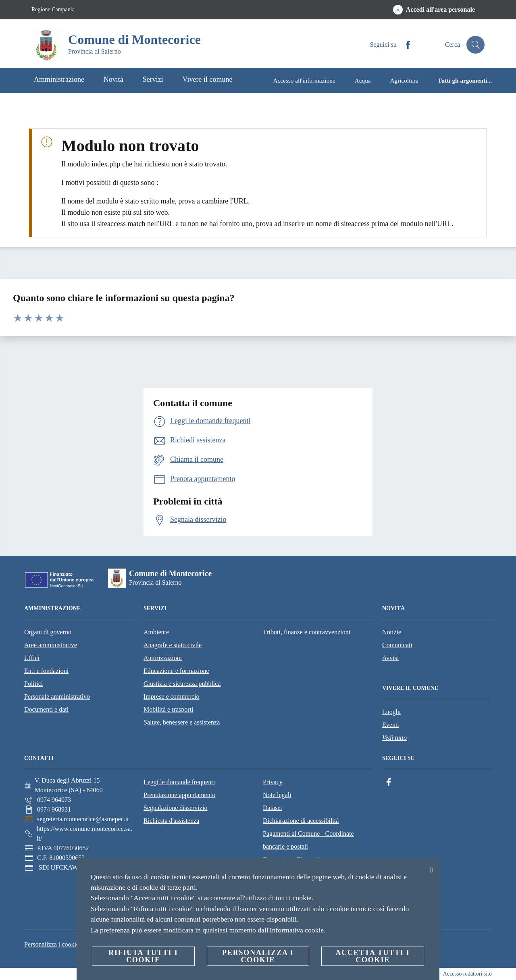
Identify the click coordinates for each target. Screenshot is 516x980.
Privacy (273, 782)
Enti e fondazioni (46, 671)
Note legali (277, 795)
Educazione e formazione (176, 671)
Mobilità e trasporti (169, 709)
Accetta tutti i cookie (372, 956)
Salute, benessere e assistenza (182, 722)
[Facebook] (404, 45)
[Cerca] (475, 45)
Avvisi (390, 658)
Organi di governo (48, 632)
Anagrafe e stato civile (173, 645)
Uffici (32, 658)
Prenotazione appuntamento (179, 795)
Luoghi (391, 712)
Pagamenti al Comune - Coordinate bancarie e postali (308, 840)
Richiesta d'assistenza (171, 821)
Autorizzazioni (163, 658)
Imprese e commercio (172, 697)
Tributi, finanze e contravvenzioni (307, 632)
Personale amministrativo (57, 697)
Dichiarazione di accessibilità (301, 821)
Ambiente (156, 632)
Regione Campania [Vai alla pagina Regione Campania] (53, 9)
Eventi (391, 725)
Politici (33, 684)
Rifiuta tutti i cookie (143, 956)
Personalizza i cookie (52, 944)
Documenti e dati (46, 709)
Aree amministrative (51, 645)
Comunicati (397, 645)
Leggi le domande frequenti (179, 782)
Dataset (273, 808)
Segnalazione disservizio (176, 808)
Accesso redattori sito (467, 974)
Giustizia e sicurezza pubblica (182, 684)
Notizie (392, 632)
